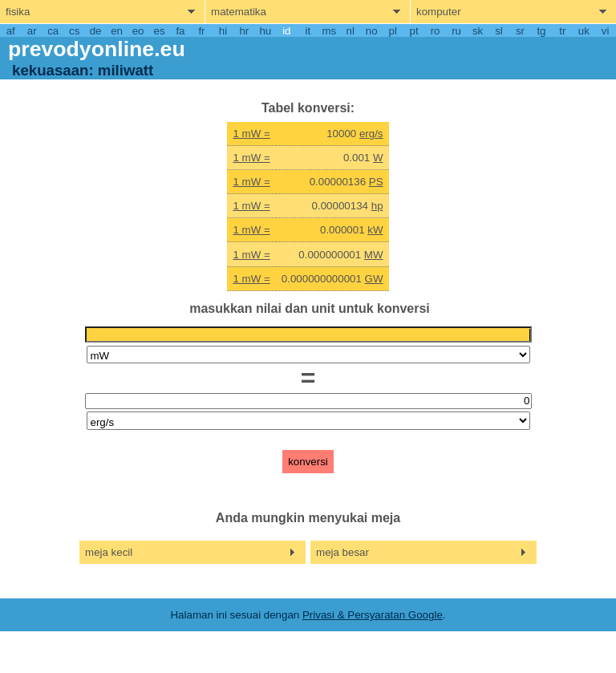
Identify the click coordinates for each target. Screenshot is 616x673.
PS (376, 182)
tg (541, 31)
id (286, 31)
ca (53, 31)
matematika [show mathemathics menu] (239, 12)
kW (375, 230)
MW (374, 255)
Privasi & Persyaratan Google (373, 615)
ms (329, 31)
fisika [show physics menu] (18, 12)
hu (265, 31)
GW (374, 279)
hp (377, 206)
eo (138, 31)
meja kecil (109, 552)
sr (520, 31)
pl (392, 31)
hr (244, 31)
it (308, 31)
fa (180, 31)
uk (584, 31)
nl (351, 31)
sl (499, 31)
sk (478, 31)
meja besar (342, 552)
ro (436, 31)
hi (223, 31)
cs (74, 31)
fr (201, 31)
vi (606, 31)
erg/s (371, 134)
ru (456, 31)
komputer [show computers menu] (439, 12)
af (11, 31)
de (96, 31)
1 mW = (251, 134)
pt (414, 31)
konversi (308, 462)
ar (32, 31)
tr (562, 31)
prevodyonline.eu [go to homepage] (97, 49)
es (159, 31)
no (372, 31)
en (117, 31)
